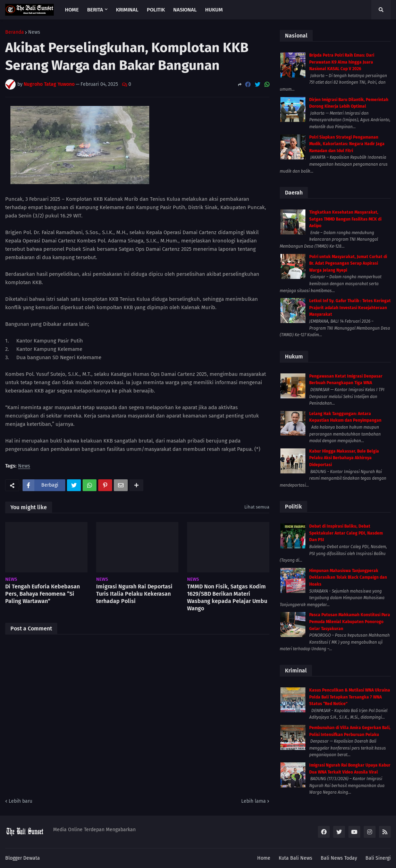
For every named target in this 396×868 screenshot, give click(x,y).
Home (264, 858)
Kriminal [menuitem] (127, 10)
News (34, 32)
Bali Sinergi (378, 858)
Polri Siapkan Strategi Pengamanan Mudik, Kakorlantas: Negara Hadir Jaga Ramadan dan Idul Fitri (347, 144)
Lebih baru (20, 801)
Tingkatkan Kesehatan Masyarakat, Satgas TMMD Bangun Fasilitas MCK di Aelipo (345, 219)
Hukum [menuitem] (214, 10)
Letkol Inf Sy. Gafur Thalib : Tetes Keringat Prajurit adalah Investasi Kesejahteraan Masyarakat (350, 308)
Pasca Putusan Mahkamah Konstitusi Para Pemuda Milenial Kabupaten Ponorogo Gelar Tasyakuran (350, 622)
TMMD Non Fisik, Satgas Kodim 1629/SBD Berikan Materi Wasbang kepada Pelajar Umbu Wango (227, 597)
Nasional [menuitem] (185, 10)
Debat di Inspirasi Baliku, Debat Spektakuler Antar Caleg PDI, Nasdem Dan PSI (346, 533)
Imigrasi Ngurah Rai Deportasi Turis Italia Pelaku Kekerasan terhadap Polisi (134, 594)
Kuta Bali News (296, 858)
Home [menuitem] (72, 10)
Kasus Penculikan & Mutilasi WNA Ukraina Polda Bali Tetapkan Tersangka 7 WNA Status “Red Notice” (350, 697)
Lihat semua (257, 507)
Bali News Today (339, 858)
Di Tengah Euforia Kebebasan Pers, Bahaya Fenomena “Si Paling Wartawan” (43, 594)
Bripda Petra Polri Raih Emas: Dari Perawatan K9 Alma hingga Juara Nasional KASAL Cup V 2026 (342, 62)
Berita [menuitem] (95, 10)
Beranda (15, 32)
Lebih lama (254, 801)
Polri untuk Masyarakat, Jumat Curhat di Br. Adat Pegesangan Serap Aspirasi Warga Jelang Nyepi (348, 263)
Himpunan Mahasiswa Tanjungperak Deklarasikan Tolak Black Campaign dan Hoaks (348, 577)
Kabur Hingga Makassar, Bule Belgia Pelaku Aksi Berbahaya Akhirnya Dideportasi (344, 458)
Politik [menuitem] (156, 10)
